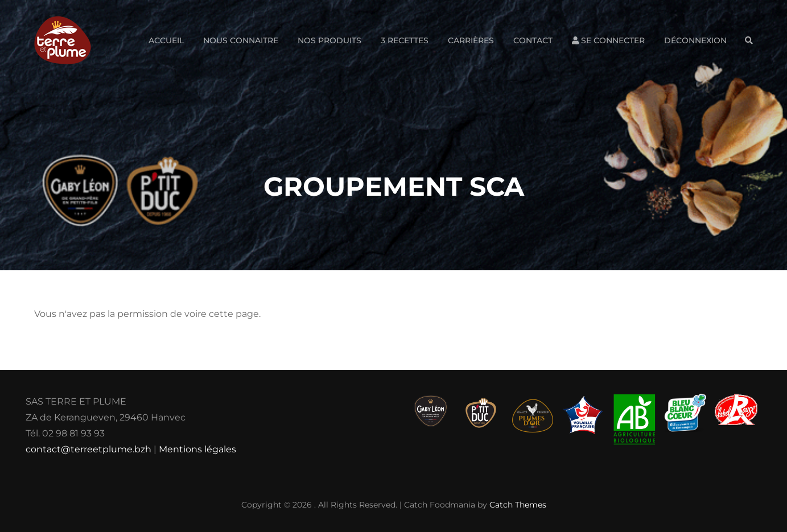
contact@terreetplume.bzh (88, 449)
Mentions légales (197, 449)
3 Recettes (405, 40)
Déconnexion (695, 40)
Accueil (166, 40)
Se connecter (608, 40)
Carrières (471, 40)
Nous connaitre (241, 40)
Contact (533, 40)
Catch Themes (518, 505)
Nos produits (329, 40)
